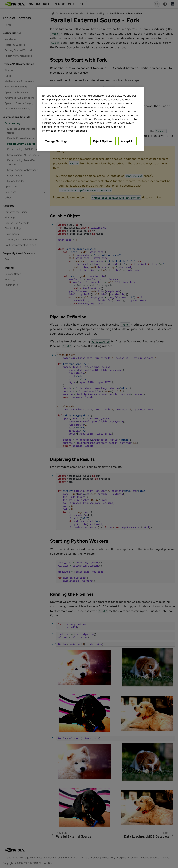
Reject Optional (103, 141)
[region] (90, 119)
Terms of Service (115, 123)
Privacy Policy (105, 127)
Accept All (127, 141)
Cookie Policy (94, 115)
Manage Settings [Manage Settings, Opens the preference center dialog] (56, 141)
